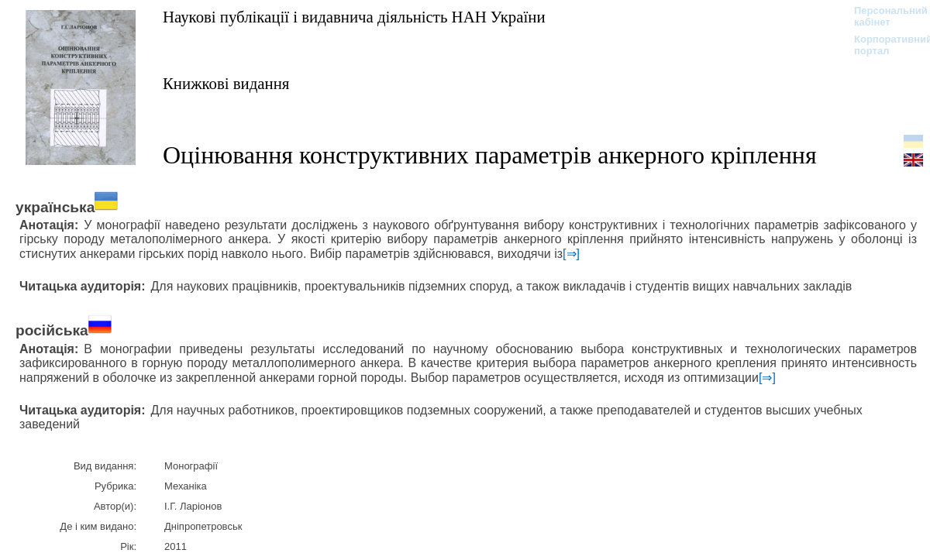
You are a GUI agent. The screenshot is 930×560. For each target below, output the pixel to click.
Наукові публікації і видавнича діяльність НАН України (354, 17)
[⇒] (571, 254)
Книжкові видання (226, 83)
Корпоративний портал (883, 45)
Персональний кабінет (883, 16)
